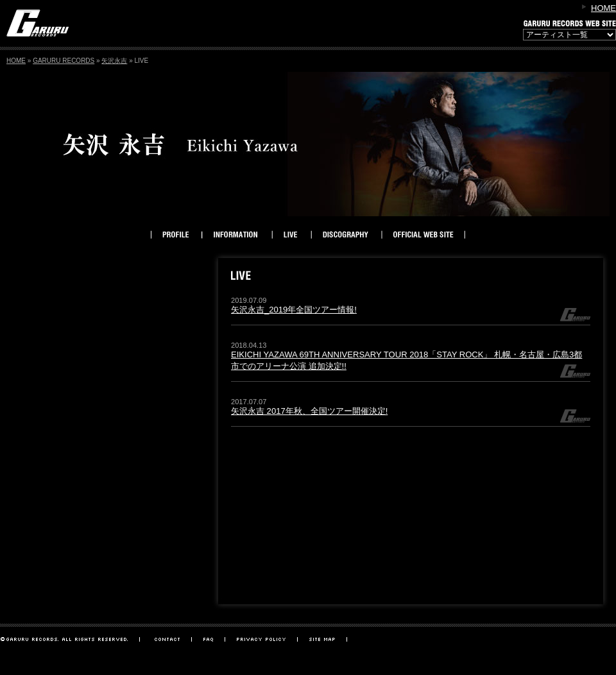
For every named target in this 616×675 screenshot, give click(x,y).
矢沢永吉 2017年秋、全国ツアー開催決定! (309, 411)
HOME (603, 8)
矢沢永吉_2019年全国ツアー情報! (294, 310)
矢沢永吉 (114, 61)
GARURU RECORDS (64, 61)
